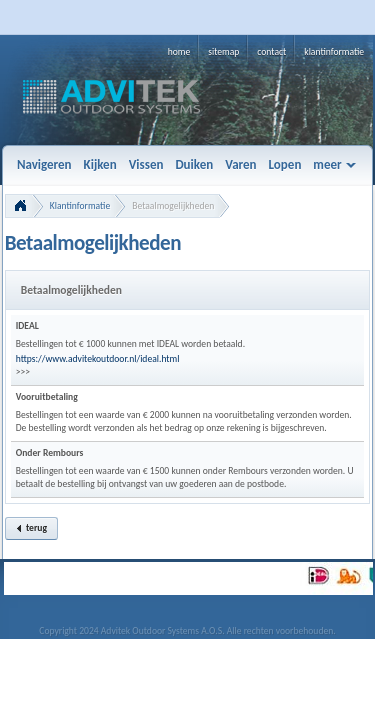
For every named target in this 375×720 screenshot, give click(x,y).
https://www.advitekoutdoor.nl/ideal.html (98, 359)
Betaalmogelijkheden (173, 206)
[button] (31, 528)
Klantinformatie (80, 206)
